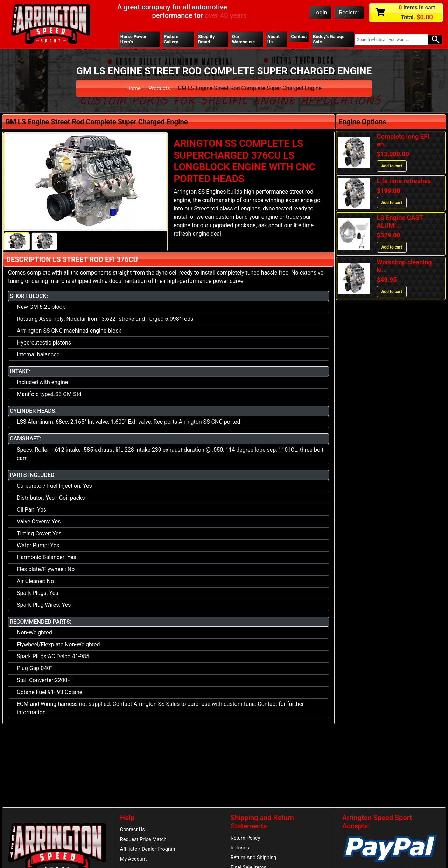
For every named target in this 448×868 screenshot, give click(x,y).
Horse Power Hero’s (134, 40)
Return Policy (246, 839)
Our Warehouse (244, 40)
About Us (273, 40)
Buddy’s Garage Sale (330, 40)
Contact (299, 37)
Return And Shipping (255, 860)
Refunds (240, 849)
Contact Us (133, 831)
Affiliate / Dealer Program (150, 851)
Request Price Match (145, 841)
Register (349, 12)
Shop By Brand (206, 40)
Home (133, 89)
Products (160, 89)
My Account (134, 862)
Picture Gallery (171, 40)
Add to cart (392, 167)
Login (320, 12)
